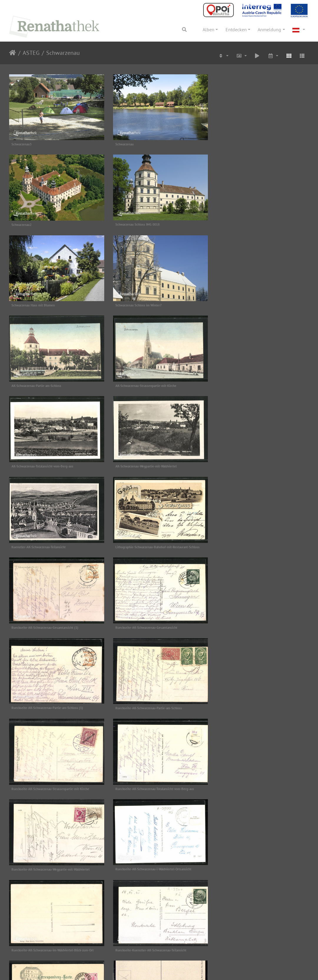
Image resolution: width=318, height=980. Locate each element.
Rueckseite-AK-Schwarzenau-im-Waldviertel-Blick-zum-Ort (258, 623)
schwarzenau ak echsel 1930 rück (138, 867)
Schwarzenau (63, 53)
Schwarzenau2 (227, 144)
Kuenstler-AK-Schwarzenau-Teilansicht (141, 383)
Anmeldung (269, 29)
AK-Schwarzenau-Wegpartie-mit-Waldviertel (42, 383)
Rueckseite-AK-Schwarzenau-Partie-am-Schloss (45, 543)
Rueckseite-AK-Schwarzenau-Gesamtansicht (145, 463)
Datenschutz (43, 972)
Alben (208, 29)
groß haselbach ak (230, 703)
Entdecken (236, 29)
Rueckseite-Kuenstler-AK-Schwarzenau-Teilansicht (47, 703)
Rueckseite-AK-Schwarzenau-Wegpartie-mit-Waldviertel (50, 623)
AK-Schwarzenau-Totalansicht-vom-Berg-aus (248, 303)
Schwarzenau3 (21, 143)
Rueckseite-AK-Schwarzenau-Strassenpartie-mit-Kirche (153, 543)
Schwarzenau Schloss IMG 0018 (34, 223)
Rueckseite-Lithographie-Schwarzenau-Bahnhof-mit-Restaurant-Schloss (151, 705)
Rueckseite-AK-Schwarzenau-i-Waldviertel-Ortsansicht (152, 623)
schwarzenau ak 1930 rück (30, 787)
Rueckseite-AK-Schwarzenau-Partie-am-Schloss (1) (253, 463)
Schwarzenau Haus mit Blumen (136, 223)
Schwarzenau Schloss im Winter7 (240, 223)
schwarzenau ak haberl (233, 866)
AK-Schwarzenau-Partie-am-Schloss (36, 303)
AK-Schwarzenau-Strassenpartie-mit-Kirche (145, 303)
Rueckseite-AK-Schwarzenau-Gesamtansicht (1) (45, 463)
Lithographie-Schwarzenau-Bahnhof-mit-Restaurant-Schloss (259, 383)
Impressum (16, 972)
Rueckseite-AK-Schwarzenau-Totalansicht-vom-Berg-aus (257, 543)
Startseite (13, 53)
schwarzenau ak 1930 (129, 787)
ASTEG (31, 53)
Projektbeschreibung (79, 972)
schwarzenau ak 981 (25, 867)
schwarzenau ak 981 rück (235, 787)
